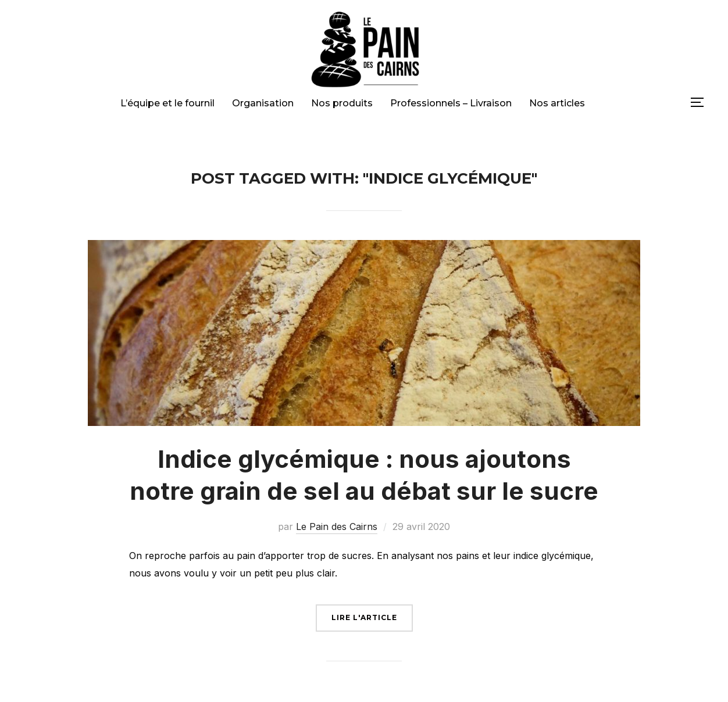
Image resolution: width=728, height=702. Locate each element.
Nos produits (342, 103)
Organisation (263, 103)
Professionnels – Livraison (451, 103)
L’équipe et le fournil (167, 103)
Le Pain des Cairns (337, 526)
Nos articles (557, 103)
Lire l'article (364, 617)
